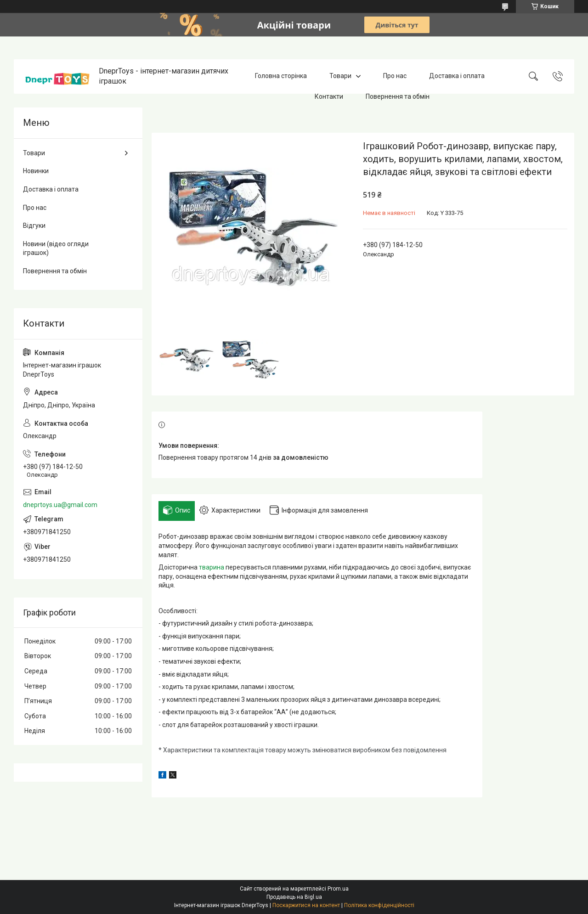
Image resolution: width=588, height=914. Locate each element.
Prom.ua (338, 889)
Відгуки (34, 226)
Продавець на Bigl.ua (294, 897)
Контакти (329, 96)
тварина (212, 567)
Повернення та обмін (398, 96)
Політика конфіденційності (379, 905)
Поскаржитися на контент (306, 905)
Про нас (395, 76)
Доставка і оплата (457, 76)
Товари (340, 76)
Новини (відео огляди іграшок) (56, 248)
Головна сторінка (281, 76)
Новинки (36, 171)
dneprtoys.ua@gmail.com (60, 505)
